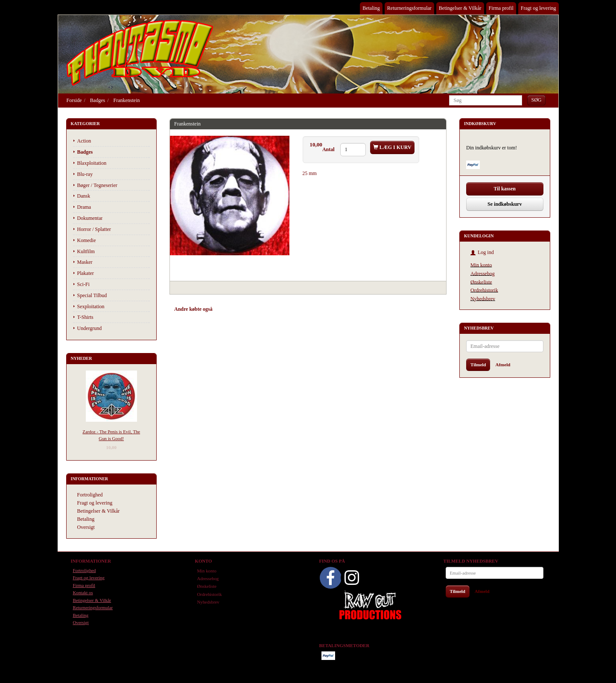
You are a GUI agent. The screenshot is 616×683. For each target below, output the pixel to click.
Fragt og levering (539, 8)
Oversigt (86, 527)
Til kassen (505, 189)
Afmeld (503, 365)
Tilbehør (265, 309)
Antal (329, 149)
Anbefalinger (235, 309)
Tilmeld (478, 365)
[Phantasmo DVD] (140, 53)
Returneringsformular (409, 8)
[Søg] (536, 100)
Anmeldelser (296, 309)
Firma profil (501, 8)
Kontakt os (83, 593)
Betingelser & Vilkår (460, 8)
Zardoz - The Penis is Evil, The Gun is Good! (111, 435)
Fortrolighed (90, 495)
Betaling (371, 8)
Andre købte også (193, 309)
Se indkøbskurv (505, 204)
